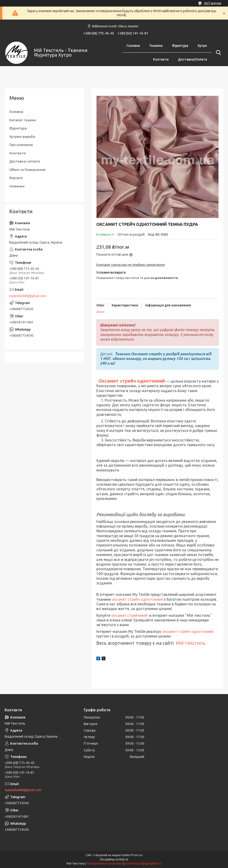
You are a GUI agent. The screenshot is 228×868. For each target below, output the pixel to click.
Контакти (161, 59)
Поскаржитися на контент (104, 863)
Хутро (202, 46)
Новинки (17, 186)
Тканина (156, 46)
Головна (133, 46)
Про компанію (21, 145)
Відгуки (16, 178)
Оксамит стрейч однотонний (132, 381)
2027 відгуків (212, 3)
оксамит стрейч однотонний (137, 599)
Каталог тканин (23, 120)
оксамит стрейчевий (129, 615)
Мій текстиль (191, 643)
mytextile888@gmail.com (28, 296)
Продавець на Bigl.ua (114, 859)
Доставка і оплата (25, 161)
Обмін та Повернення (27, 170)
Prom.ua (137, 855)
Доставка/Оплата (193, 59)
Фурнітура (180, 46)
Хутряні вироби (22, 137)
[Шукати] (218, 53)
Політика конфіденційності (143, 863)
